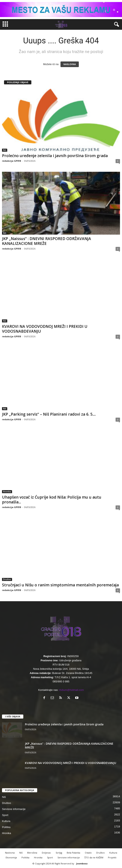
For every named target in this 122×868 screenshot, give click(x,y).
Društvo (7, 579)
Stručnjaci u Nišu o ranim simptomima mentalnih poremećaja (60, 585)
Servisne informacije (14, 809)
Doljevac (46, 853)
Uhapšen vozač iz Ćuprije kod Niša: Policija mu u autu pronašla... (52, 500)
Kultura (6, 821)
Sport (5, 815)
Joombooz (82, 863)
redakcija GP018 (11, 161)
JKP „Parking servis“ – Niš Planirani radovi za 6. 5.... (49, 414)
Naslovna (10, 853)
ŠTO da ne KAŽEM (94, 857)
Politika (6, 827)
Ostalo (88, 853)
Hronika (7, 492)
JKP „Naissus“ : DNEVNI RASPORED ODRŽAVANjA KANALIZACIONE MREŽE (47, 241)
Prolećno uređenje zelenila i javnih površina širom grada (55, 156)
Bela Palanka (73, 853)
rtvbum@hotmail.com (71, 690)
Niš (5, 150)
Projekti (112, 857)
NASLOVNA (70, 64)
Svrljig (59, 853)
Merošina (32, 853)
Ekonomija (11, 857)
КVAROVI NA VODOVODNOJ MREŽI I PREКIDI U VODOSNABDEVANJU (45, 329)
